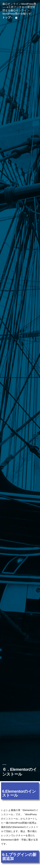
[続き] (16, 18)
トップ (6, 18)
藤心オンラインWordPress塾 (19, 4)
